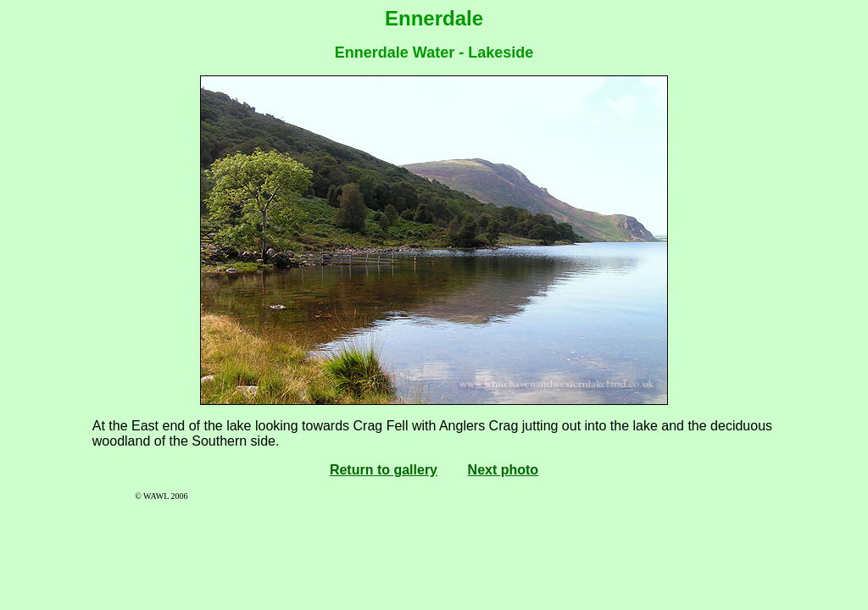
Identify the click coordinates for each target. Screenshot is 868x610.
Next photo (504, 470)
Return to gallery (384, 470)
